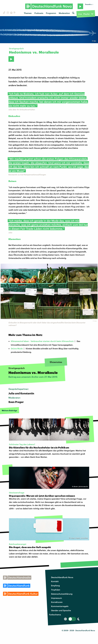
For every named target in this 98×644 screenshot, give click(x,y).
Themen (28, 13)
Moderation (64, 13)
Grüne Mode (17, 348)
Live (80, 14)
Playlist (86, 14)
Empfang (55, 585)
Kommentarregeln (60, 606)
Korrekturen (57, 602)
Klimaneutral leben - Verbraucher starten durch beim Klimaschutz (42, 341)
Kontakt (55, 581)
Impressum (57, 598)
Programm (51, 13)
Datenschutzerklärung (62, 594)
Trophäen (56, 590)
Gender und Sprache (61, 610)
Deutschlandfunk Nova (62, 577)
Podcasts (39, 13)
